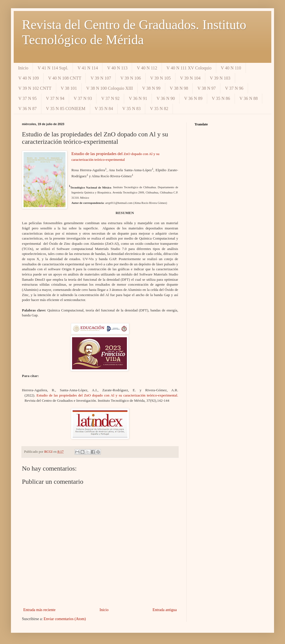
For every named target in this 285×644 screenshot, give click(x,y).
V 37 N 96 (234, 88)
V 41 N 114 (88, 68)
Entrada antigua (165, 610)
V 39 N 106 (131, 78)
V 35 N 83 (131, 109)
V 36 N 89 (193, 98)
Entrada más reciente (39, 610)
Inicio (23, 68)
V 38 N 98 (179, 88)
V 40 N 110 (231, 68)
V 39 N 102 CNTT (35, 88)
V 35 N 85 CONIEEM (66, 109)
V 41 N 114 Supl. (53, 68)
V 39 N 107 (101, 78)
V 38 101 (69, 88)
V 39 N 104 (190, 78)
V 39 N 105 (160, 78)
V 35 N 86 (221, 98)
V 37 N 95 (28, 98)
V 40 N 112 (147, 68)
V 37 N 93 (83, 98)
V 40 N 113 (117, 68)
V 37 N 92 (110, 98)
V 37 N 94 (55, 98)
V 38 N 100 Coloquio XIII (110, 88)
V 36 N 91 (138, 98)
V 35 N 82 (159, 109)
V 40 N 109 (29, 78)
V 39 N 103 (220, 78)
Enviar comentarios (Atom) (65, 619)
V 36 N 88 (249, 98)
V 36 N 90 (166, 98)
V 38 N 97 (206, 88)
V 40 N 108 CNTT (65, 78)
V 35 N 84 (104, 109)
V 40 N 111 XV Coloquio (189, 68)
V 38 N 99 (151, 88)
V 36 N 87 (28, 109)
